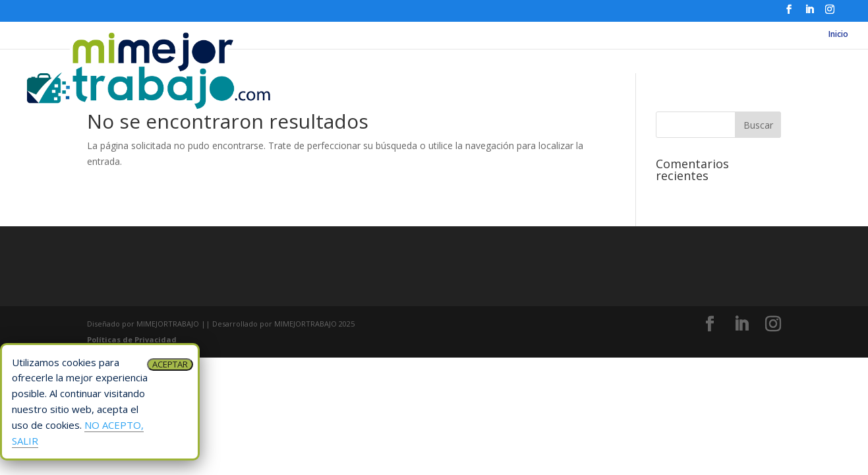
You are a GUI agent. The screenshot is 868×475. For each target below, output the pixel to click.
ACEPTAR (170, 364)
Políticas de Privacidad (132, 339)
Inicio (838, 35)
